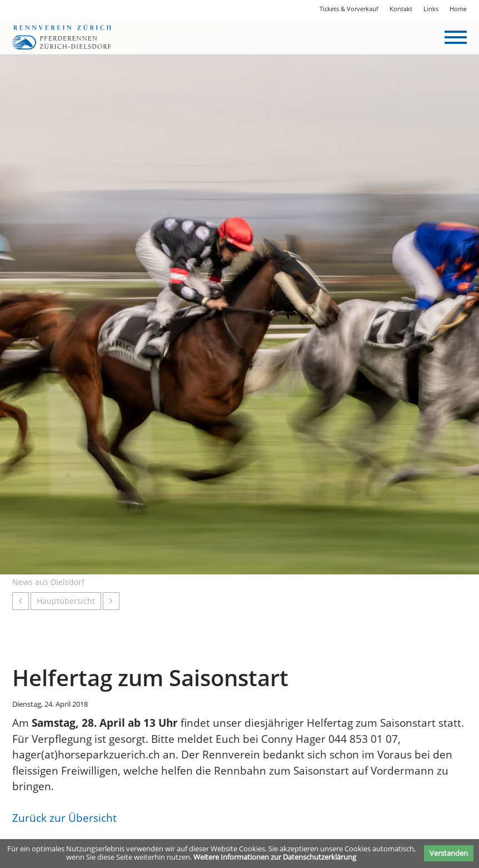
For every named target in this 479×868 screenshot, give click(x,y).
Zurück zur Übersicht (64, 818)
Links (431, 9)
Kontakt (401, 9)
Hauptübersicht (66, 601)
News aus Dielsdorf (48, 582)
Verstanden (449, 853)
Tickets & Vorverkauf (349, 9)
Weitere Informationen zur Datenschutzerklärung (275, 857)
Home (458, 9)
